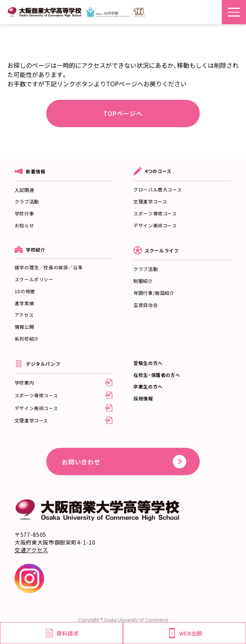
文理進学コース (150, 201)
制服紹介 (143, 281)
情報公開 (24, 327)
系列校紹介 (27, 339)
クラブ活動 (27, 201)
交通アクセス (31, 550)
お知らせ (24, 225)
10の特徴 (25, 291)
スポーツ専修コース (155, 213)
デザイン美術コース (155, 225)
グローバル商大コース (158, 189)
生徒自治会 (146, 305)
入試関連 (24, 190)
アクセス (24, 315)
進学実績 (24, 303)
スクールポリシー (34, 279)
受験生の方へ (148, 363)
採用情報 (143, 398)
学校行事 (24, 213)
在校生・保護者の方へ (157, 375)
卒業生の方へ (148, 386)
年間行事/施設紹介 (154, 293)
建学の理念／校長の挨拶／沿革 (49, 267)
